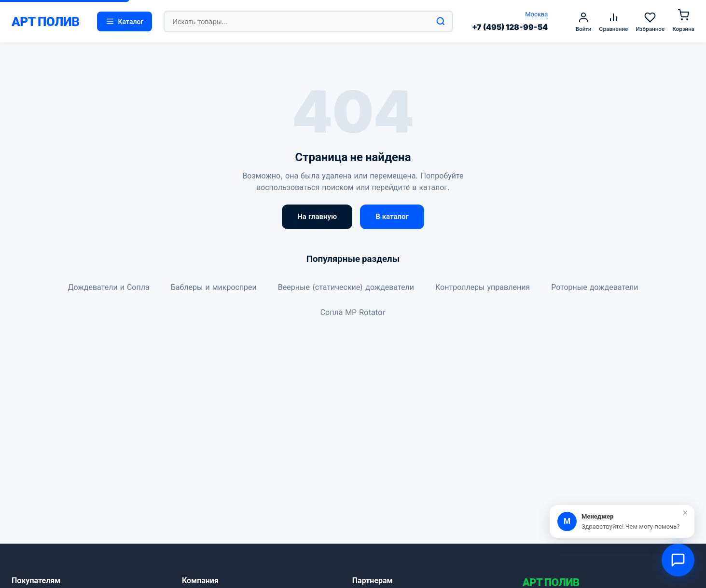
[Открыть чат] (678, 560)
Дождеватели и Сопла (109, 287)
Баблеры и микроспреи (214, 287)
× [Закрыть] (685, 513)
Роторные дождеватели (595, 287)
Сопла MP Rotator (353, 312)
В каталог (392, 216)
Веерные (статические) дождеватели (346, 287)
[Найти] (441, 21)
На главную (317, 216)
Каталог (125, 21)
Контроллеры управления (483, 287)
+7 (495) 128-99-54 (510, 27)
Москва (536, 14)
